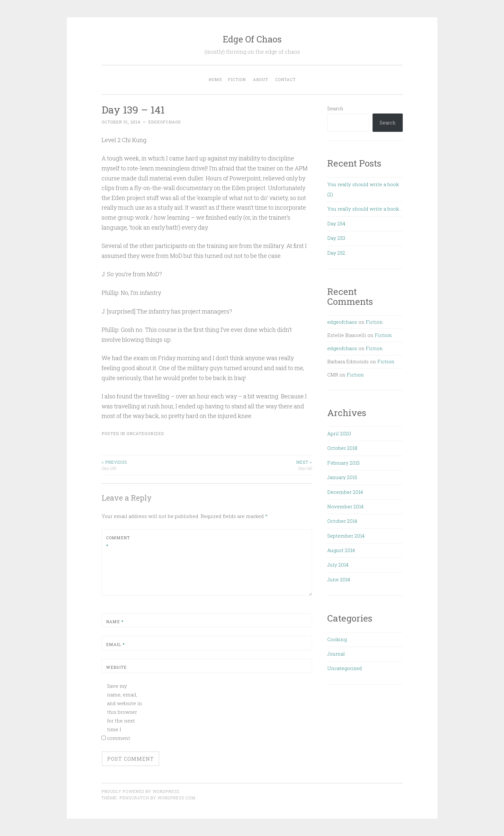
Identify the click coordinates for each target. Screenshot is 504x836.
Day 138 (154, 465)
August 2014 (341, 550)
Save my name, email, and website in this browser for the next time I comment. (125, 712)
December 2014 (345, 492)
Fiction (237, 79)
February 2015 (343, 463)
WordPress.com (176, 798)
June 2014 (339, 579)
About (261, 79)
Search (335, 108)
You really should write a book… (364, 209)
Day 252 (336, 253)
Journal (336, 654)
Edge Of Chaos (252, 39)
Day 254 (336, 223)
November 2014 (345, 506)
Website (116, 667)
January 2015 (342, 477)
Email (115, 644)
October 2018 (342, 448)
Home (215, 79)
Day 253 (336, 238)
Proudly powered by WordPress (140, 791)
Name (115, 622)
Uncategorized (145, 433)
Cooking (337, 639)
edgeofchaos (165, 122)
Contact (285, 79)
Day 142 (259, 465)
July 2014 (338, 565)
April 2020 (339, 433)
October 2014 (342, 521)
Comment (118, 542)
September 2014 (346, 536)
